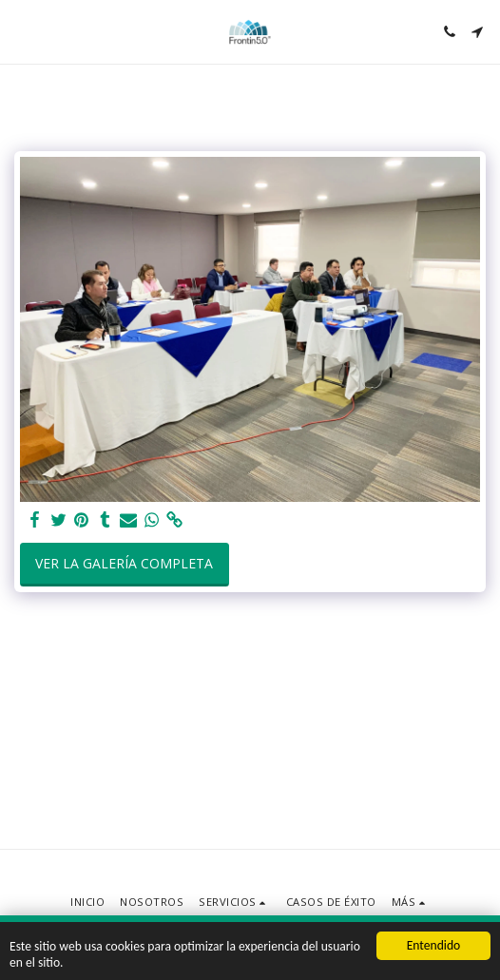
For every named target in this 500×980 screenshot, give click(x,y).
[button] (21, 31)
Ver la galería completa (124, 563)
